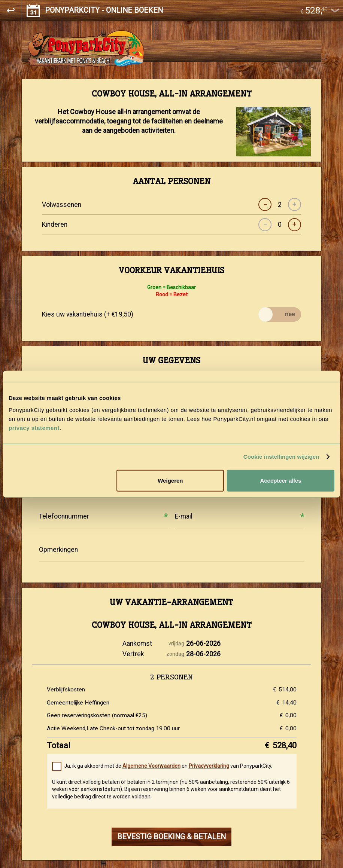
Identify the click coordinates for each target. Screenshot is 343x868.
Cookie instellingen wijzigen (281, 457)
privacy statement (34, 427)
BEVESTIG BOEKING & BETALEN (171, 837)
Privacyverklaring (209, 766)
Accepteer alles (280, 480)
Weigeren (170, 480)
